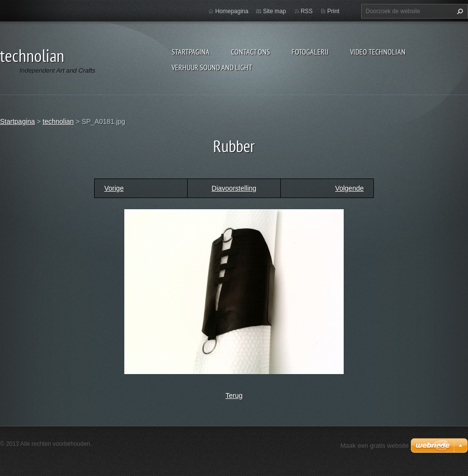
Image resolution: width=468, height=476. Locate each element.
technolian (58, 121)
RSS (307, 11)
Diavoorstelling (234, 188)
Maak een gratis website (374, 446)
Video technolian (378, 52)
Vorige (114, 188)
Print (333, 11)
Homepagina (232, 11)
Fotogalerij (310, 52)
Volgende (350, 188)
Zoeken (459, 11)
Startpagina (191, 52)
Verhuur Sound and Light (212, 67)
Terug (234, 396)
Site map (274, 11)
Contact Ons (251, 52)
